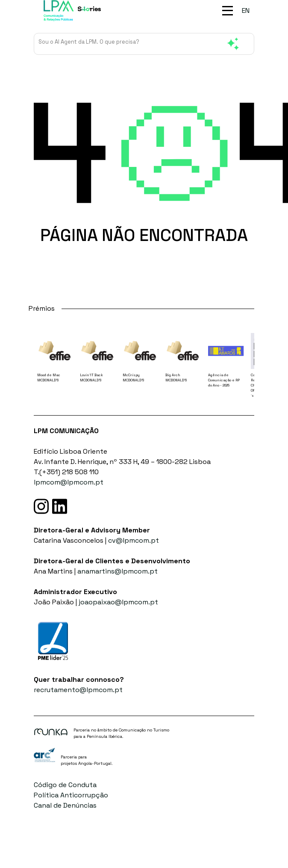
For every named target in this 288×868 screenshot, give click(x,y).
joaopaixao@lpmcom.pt (118, 602)
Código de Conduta (65, 785)
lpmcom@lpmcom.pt (69, 482)
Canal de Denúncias (65, 805)
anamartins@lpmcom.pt (118, 571)
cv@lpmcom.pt (134, 540)
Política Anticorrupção (71, 795)
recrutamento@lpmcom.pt (78, 690)
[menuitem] (246, 11)
